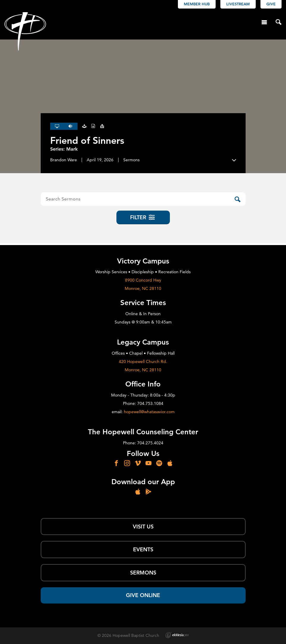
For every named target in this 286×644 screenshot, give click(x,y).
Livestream (238, 4)
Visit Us (143, 527)
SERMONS (143, 573)
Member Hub (197, 4)
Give (271, 4)
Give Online (143, 595)
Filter (143, 217)
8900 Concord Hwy (143, 280)
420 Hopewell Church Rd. (143, 362)
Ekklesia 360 (177, 635)
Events (143, 549)
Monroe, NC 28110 (143, 288)
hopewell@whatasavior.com (149, 412)
